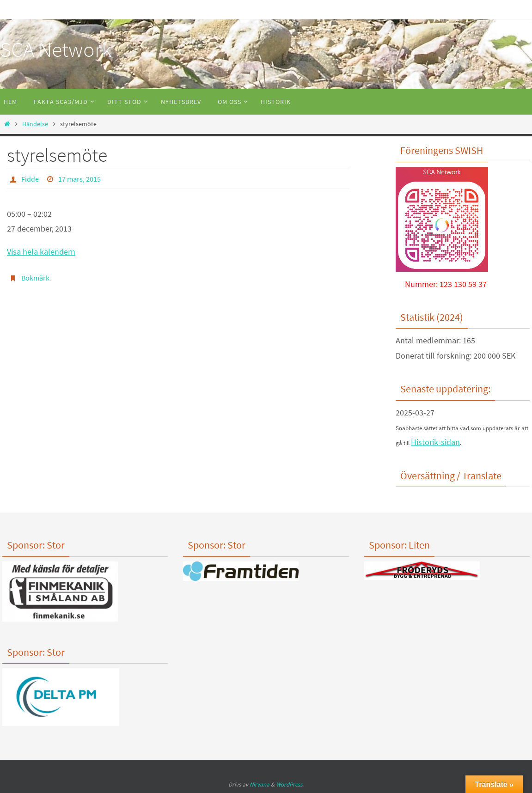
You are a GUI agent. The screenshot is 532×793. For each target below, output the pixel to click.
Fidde (30, 179)
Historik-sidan (435, 442)
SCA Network (56, 49)
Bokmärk (35, 278)
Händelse (35, 124)
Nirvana (260, 784)
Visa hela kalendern (41, 252)
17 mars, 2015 (79, 179)
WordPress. (290, 784)
